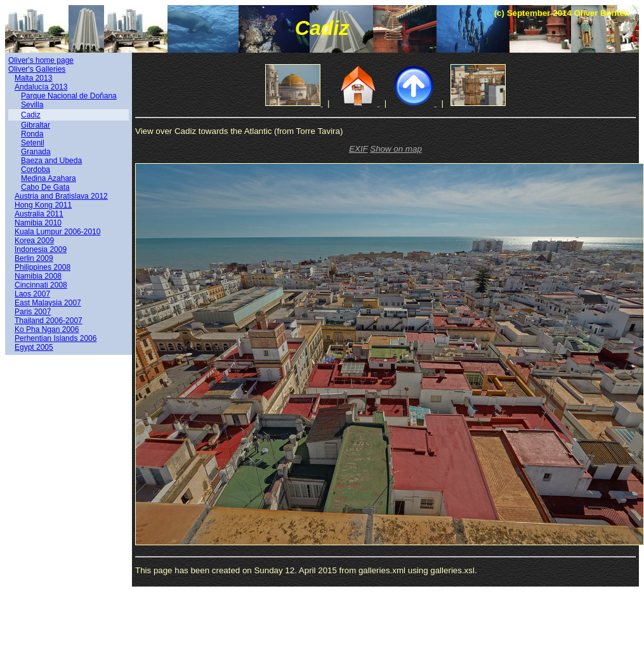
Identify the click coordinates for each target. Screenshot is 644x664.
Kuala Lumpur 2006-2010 (57, 232)
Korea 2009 (34, 241)
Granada (36, 152)
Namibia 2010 (38, 223)
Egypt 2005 (34, 347)
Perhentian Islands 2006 (56, 338)
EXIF (358, 149)
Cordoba (36, 169)
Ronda (32, 134)
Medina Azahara (49, 178)
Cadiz (31, 115)
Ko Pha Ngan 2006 (47, 329)
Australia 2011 (39, 214)
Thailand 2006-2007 (49, 321)
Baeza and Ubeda (51, 161)
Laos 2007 (32, 294)
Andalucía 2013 (41, 87)
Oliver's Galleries (37, 69)
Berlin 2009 (34, 258)
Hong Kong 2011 (43, 205)
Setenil (33, 143)
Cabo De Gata (45, 187)
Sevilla (32, 105)
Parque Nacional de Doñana (69, 96)
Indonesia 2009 (41, 249)
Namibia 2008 (38, 276)
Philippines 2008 (43, 267)
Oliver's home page (41, 60)
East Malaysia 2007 (48, 303)
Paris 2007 (33, 312)
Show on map (396, 149)
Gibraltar (36, 125)
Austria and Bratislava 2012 (61, 196)
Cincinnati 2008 (41, 285)
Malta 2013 (33, 78)
